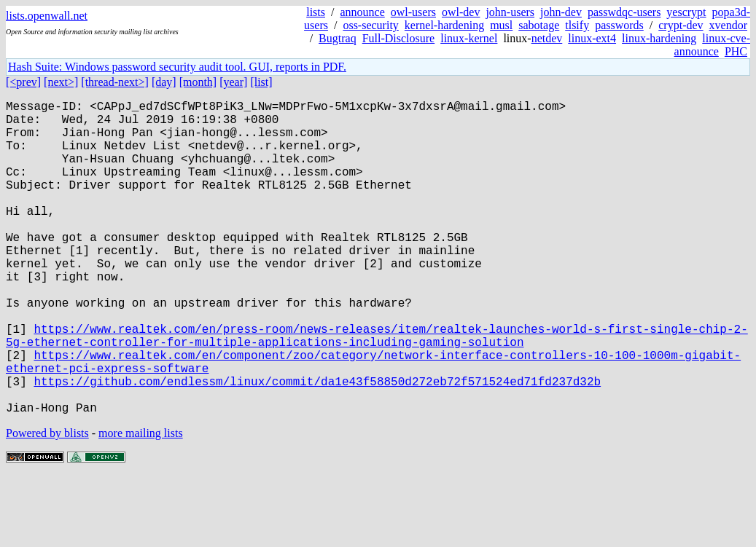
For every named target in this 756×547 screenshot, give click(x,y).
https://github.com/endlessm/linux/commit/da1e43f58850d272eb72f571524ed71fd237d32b (317, 445)
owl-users (413, 12)
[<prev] (23, 82)
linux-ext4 (592, 38)
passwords (619, 25)
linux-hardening (659, 38)
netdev (547, 38)
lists (316, 12)
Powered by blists (47, 503)
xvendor (728, 25)
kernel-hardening (444, 25)
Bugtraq (338, 38)
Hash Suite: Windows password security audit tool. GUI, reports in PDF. (177, 67)
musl (501, 25)
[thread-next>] (115, 82)
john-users (510, 12)
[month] (198, 82)
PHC (736, 51)
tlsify (577, 25)
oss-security (370, 25)
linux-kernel (469, 38)
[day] (164, 82)
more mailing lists (141, 503)
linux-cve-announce (712, 45)
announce (362, 12)
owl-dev (461, 12)
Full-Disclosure (399, 38)
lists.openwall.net (47, 16)
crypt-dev (681, 25)
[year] (233, 82)
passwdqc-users (624, 12)
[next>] (61, 82)
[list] (261, 82)
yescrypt (686, 12)
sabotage (539, 25)
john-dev (561, 12)
